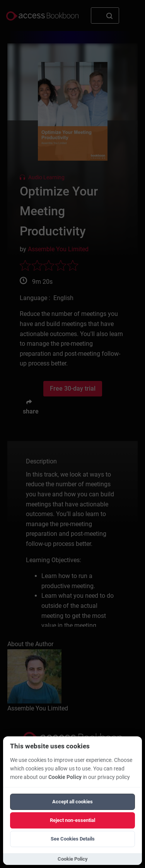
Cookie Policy (65, 777)
